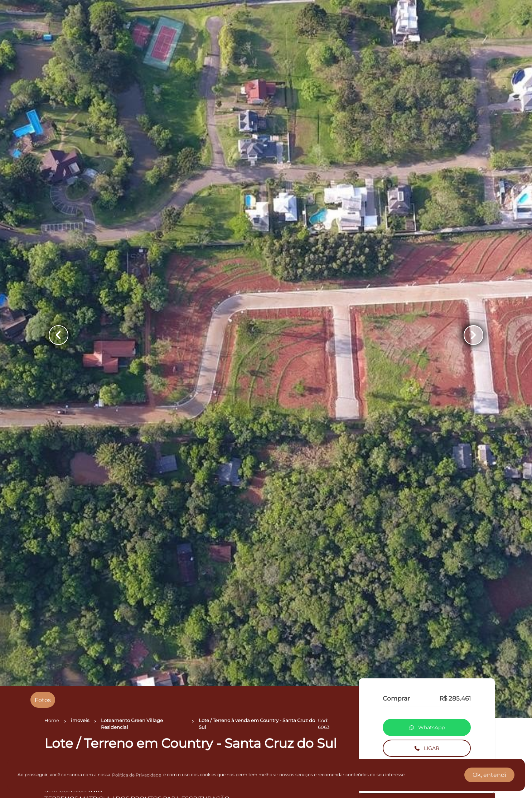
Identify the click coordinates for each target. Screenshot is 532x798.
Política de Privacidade (137, 775)
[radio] (43, 700)
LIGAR (427, 748)
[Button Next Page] (472, 335)
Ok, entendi (489, 775)
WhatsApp (427, 727)
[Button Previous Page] (60, 335)
